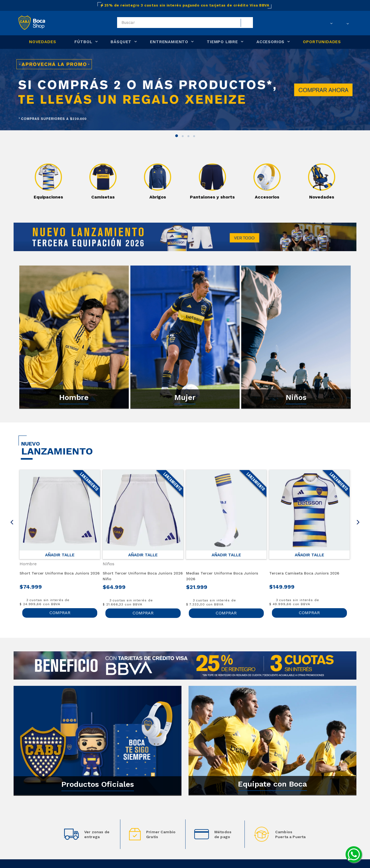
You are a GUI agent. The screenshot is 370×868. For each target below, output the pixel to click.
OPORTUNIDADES (322, 42)
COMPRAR (60, 613)
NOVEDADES (43, 42)
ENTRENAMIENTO (169, 42)
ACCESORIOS (270, 42)
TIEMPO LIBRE (222, 42)
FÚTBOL (83, 42)
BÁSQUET (121, 42)
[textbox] (185, 23)
